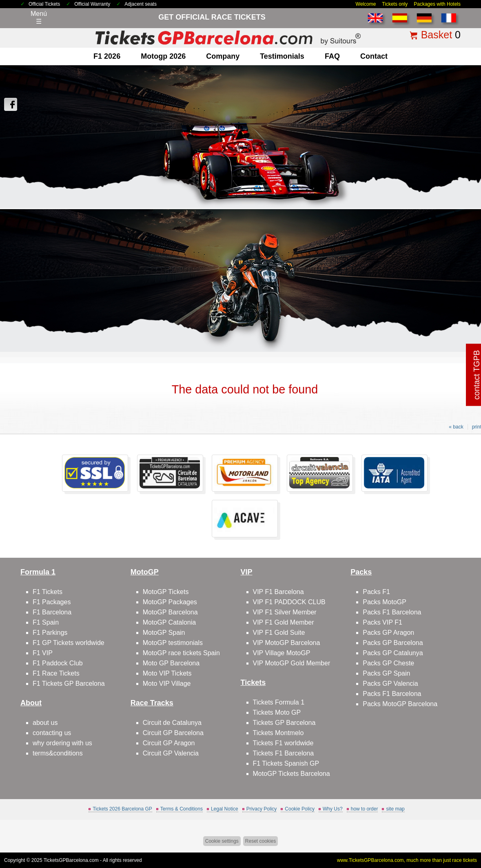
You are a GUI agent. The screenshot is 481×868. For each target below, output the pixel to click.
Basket (437, 35)
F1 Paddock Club (58, 663)
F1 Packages (52, 602)
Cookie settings (222, 841)
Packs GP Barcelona (393, 643)
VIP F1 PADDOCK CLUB (289, 602)
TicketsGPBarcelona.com (71, 860)
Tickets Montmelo (278, 733)
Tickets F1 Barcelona (284, 753)
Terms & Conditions (182, 809)
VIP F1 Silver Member (285, 612)
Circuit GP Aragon (169, 743)
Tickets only (395, 4)
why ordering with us (62, 743)
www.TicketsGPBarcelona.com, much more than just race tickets (407, 860)
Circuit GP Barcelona (173, 733)
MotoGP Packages (170, 602)
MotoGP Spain (164, 633)
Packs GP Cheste (388, 663)
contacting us (52, 733)
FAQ (332, 56)
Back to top (460, 831)
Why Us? (333, 809)
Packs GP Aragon (388, 633)
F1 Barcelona (52, 612)
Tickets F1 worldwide (283, 743)
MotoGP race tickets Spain (181, 653)
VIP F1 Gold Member (284, 622)
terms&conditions (58, 753)
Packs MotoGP (385, 602)
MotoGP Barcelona (170, 612)
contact (374, 56)
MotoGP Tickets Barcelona (291, 774)
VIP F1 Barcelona (278, 592)
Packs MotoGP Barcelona (400, 704)
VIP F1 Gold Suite (279, 633)
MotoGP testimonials (173, 643)
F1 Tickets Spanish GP (286, 763)
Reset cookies (260, 841)
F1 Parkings (50, 633)
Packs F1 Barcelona (392, 612)
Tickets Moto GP (277, 712)
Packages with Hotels (437, 4)
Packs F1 (376, 592)
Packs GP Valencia (390, 684)
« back (456, 427)
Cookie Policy (300, 809)
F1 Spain (46, 622)
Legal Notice (225, 809)
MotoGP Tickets (166, 592)
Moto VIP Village (167, 684)
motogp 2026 (163, 56)
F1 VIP (43, 653)
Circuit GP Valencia (171, 753)
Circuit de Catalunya (172, 723)
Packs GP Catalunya (393, 653)
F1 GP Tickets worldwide (69, 643)
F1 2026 (107, 56)
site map (395, 809)
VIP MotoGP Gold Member (292, 663)
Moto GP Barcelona (171, 663)
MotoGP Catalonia (169, 622)
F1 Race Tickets (56, 673)
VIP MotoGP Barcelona (287, 643)
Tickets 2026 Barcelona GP (122, 809)
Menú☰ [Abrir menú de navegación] (39, 18)
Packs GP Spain (386, 673)
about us (45, 723)
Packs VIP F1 (382, 622)
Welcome (366, 4)
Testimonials (282, 56)
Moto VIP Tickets (167, 673)
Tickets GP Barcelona (284, 723)
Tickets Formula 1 (279, 702)
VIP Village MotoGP (282, 653)
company (223, 56)
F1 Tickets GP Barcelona (69, 684)
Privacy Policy (262, 809)
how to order (365, 809)
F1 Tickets (48, 592)
